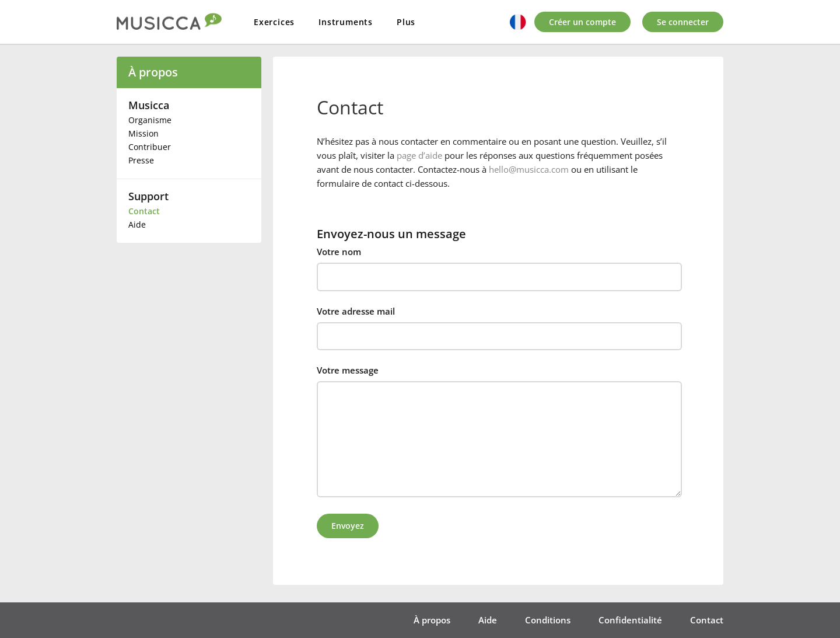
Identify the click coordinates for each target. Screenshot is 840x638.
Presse (141, 160)
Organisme (150, 120)
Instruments (346, 22)
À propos (153, 72)
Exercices (274, 22)
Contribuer (150, 147)
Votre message (348, 370)
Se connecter (683, 22)
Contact (144, 211)
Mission (143, 133)
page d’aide (419, 155)
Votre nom (339, 252)
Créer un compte (582, 22)
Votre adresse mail (356, 311)
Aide (137, 224)
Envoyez (348, 526)
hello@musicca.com (529, 169)
